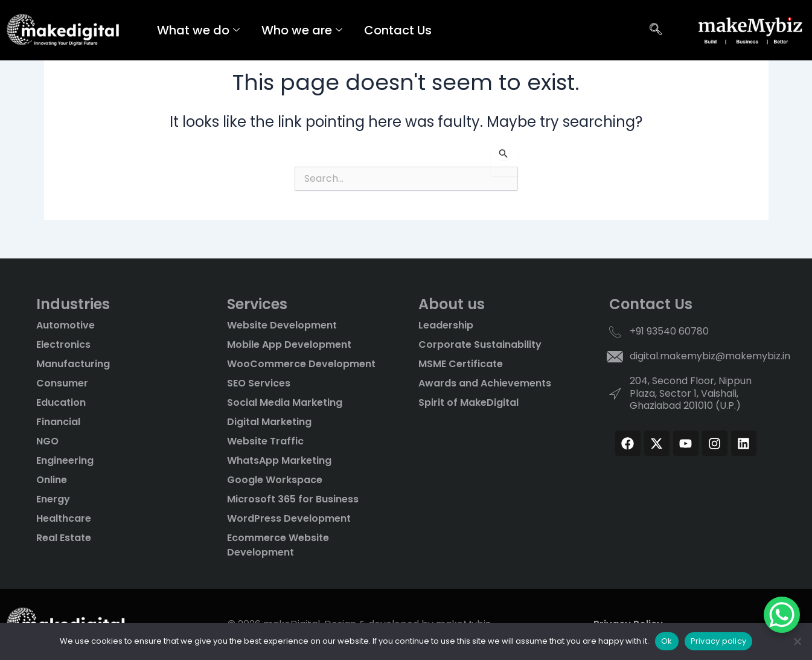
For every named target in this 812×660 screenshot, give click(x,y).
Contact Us (398, 30)
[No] (797, 641)
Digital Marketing (269, 422)
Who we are (302, 30)
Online (52, 480)
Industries (73, 304)
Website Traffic (265, 441)
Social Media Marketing (285, 402)
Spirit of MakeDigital (468, 402)
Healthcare (64, 518)
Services (257, 304)
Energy (53, 499)
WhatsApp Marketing (279, 460)
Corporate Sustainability (480, 344)
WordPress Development (289, 518)
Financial (58, 422)
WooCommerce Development (301, 364)
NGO (47, 441)
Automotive (66, 325)
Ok (667, 641)
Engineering (65, 460)
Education (61, 402)
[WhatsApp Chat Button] (782, 615)
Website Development (282, 325)
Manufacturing (73, 364)
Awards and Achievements (485, 383)
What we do (198, 30)
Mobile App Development (289, 344)
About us (452, 304)
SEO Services (259, 383)
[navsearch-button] (656, 30)
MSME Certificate (461, 364)
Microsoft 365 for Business (293, 499)
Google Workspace (275, 480)
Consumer (62, 383)
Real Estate (64, 538)
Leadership (446, 325)
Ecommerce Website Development (278, 545)
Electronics (63, 344)
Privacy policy (719, 641)
